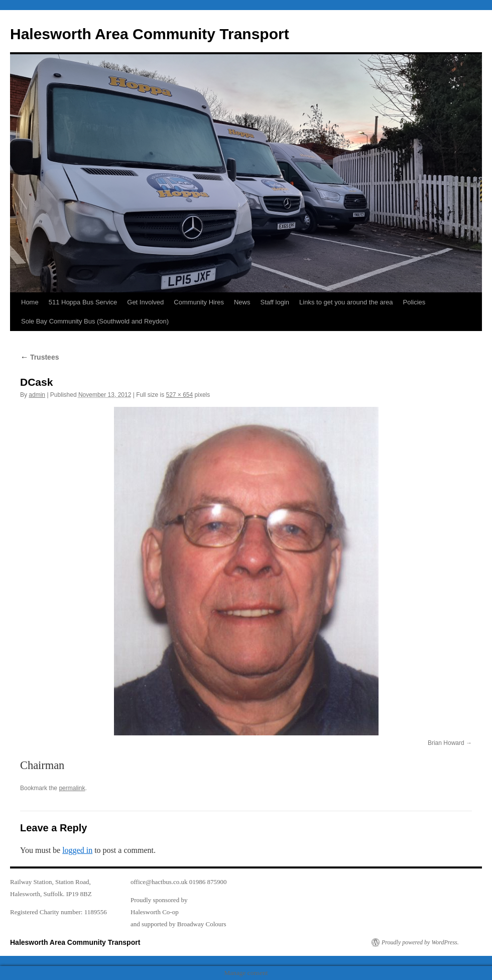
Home (30, 302)
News (242, 302)
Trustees (39, 357)
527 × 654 (179, 395)
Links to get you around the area (346, 302)
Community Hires (199, 302)
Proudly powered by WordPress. (420, 942)
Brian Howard (446, 743)
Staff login (275, 302)
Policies (414, 302)
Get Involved (145, 302)
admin (37, 395)
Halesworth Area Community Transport (150, 34)
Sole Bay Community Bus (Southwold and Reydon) (95, 321)
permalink (72, 788)
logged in (77, 850)
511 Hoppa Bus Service (83, 302)
